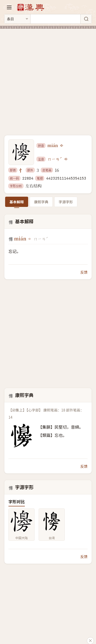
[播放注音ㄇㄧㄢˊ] (66, 159)
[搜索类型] (17, 19)
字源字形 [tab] (66, 202)
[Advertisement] (48, 79)
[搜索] (86, 19)
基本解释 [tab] (17, 202)
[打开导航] (9, 7)
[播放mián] (62, 146)
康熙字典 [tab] (41, 202)
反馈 (84, 272)
